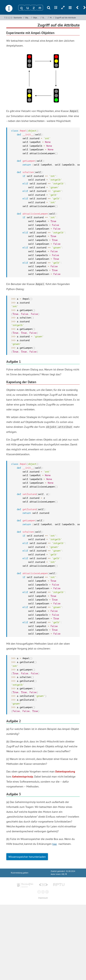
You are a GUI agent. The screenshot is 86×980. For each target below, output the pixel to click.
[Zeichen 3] (34, 8)
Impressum (43, 898)
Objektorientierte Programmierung (28, 18)
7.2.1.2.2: (9, 18)
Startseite (18, 18)
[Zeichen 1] (21, 8)
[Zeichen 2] (28, 8)
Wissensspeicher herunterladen (27, 857)
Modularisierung (51, 18)
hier (55, 844)
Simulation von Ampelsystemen (45, 18)
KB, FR (64, 874)
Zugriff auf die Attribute (65, 18)
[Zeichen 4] (40, 8)
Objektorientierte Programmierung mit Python (36, 18)
